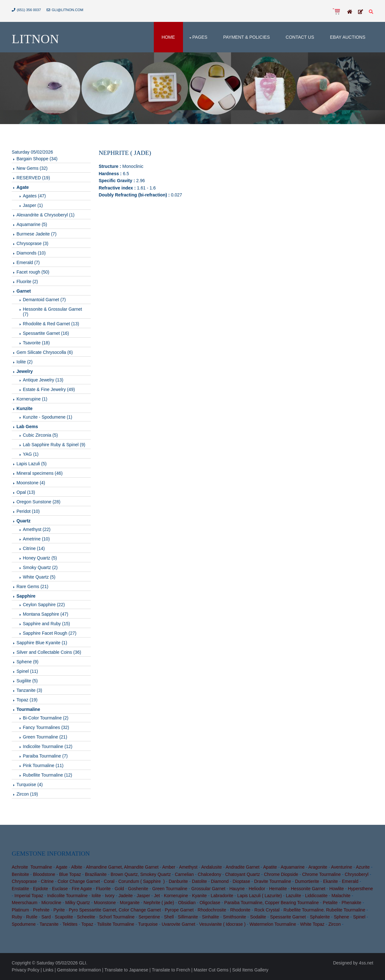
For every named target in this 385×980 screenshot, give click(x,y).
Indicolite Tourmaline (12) (48, 746)
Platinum (20, 910)
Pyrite (59, 910)
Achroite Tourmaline (32, 867)
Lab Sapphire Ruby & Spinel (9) (54, 445)
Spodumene (24, 924)
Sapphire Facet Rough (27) (50, 633)
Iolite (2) (25, 362)
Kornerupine (176, 896)
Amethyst (188, 867)
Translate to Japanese (126, 970)
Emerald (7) (28, 262)
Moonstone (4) (31, 483)
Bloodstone (44, 874)
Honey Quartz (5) (40, 558)
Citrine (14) (34, 548)
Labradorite (222, 896)
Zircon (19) (27, 794)
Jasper (143, 896)
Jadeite (125, 896)
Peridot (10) (28, 511)
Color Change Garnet (79, 881)
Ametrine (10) (36, 539)
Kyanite (199, 896)
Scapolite (64, 917)
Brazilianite (96, 874)
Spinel (359, 917)
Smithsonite (235, 917)
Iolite (96, 896)
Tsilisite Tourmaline (116, 924)
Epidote (40, 889)
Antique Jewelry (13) (43, 380)
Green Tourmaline (170, 889)
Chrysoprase (24, 881)
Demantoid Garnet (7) (44, 300)
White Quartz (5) (39, 577)
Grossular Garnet (208, 889)
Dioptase (241, 881)
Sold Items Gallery (250, 970)
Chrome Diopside (281, 874)
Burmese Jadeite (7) (36, 234)
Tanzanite (49, 924)
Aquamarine (293, 867)
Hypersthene (360, 889)
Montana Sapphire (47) (46, 614)
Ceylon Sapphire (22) (44, 605)
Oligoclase (210, 903)
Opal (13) (26, 492)
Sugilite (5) (27, 681)
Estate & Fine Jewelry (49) (49, 389)
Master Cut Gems (211, 970)
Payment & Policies (247, 37)
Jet (157, 896)
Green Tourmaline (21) (45, 737)
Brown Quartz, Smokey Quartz (141, 874)
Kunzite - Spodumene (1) (48, 417)
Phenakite (351, 903)
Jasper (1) (33, 205)
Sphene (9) (27, 662)
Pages (200, 37)
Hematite (278, 889)
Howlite (336, 889)
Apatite (270, 867)
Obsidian (187, 903)
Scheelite (86, 917)
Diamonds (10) (31, 253)
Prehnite (41, 910)
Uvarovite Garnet (179, 924)
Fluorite (103, 889)
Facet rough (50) (33, 272)
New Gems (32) (32, 168)
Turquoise (148, 924)
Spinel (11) (27, 671)
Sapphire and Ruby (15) (46, 624)
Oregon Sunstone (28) (39, 502)
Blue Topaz (70, 874)
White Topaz (312, 924)
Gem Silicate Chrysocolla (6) (45, 352)
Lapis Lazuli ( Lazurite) (260, 896)
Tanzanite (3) (29, 690)
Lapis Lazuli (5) (32, 464)
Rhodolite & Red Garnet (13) (51, 324)
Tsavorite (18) (36, 343)
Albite (77, 867)
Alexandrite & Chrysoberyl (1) (46, 215)
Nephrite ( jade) (159, 903)
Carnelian (184, 874)
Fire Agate (82, 889)
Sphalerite (320, 917)
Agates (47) (34, 196)
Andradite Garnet (242, 867)
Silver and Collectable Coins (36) (49, 652)
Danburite (178, 881)
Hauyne (237, 889)
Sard (46, 917)
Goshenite (138, 889)
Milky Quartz (78, 903)
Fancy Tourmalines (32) (46, 727)
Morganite (130, 903)
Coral (109, 881)
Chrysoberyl (357, 874)
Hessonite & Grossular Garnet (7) (52, 312)
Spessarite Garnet (288, 917)
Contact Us (300, 37)
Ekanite (331, 881)
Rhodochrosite (212, 910)
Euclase (60, 889)
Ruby (17, 917)
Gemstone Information (79, 970)
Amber (169, 867)
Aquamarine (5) (32, 224)
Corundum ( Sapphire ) (141, 881)
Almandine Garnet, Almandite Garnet (122, 867)
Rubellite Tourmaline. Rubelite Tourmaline (324, 910)
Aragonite (318, 867)
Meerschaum (25, 903)
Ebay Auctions (348, 37)
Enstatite (20, 889)
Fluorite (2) (27, 281)
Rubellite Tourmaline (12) (47, 775)
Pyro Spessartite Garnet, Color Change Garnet (115, 910)
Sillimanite (188, 917)
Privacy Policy (26, 970)
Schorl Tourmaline (117, 917)
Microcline (51, 903)
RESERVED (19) (33, 178)
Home (168, 37)
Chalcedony (210, 874)
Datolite (199, 881)
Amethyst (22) (37, 529)
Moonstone (105, 903)
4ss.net (366, 963)
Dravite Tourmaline (272, 881)
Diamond (220, 881)
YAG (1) (31, 454)
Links (48, 970)
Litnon (35, 39)
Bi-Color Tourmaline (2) (46, 718)
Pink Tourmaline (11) (43, 765)
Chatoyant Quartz (243, 874)
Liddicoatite (316, 896)
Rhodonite (240, 910)
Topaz (87, 924)
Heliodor (257, 889)
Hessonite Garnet (308, 889)
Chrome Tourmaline (322, 874)
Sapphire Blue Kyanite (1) (42, 643)
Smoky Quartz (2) (40, 567)
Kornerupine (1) (32, 399)
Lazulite (293, 896)
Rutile (32, 917)
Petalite (330, 903)
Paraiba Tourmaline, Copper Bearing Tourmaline (271, 903)
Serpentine (149, 917)
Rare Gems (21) (32, 586)
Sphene (341, 917)
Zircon (335, 924)
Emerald (350, 881)
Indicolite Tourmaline (67, 896)
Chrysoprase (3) (32, 243)
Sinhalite (211, 917)
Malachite (341, 896)
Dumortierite (307, 881)
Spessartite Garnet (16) (46, 333)
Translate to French (171, 970)
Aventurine (342, 867)
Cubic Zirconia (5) (40, 435)
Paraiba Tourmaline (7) (45, 756)
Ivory (110, 896)
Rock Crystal (267, 910)
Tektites (70, 924)
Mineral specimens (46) (40, 473)
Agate (62, 867)
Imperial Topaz (29, 896)
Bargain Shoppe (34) (37, 159)
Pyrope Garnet (179, 910)
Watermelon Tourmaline (273, 924)
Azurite (363, 867)
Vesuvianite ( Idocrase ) (222, 924)
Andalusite (211, 867)
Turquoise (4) (30, 785)
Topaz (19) (27, 700)
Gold (120, 889)
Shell (169, 917)
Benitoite (20, 874)
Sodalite (258, 917)
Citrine (47, 881)
